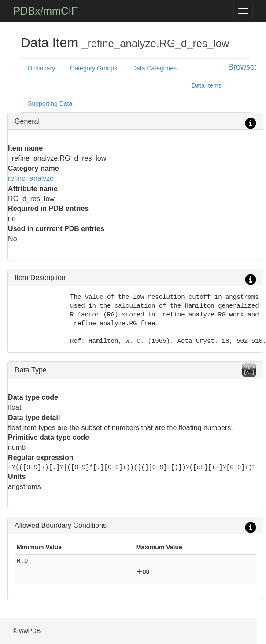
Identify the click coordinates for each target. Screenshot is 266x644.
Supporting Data (50, 103)
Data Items (207, 85)
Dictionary (41, 68)
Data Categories (154, 68)
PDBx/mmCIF (46, 11)
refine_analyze (31, 178)
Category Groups (94, 68)
